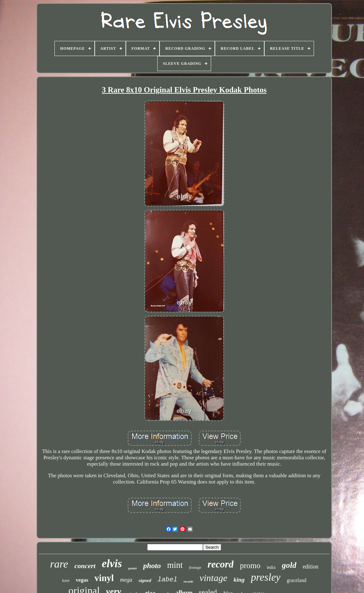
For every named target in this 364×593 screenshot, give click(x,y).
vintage (213, 578)
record (221, 564)
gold (289, 565)
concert (85, 566)
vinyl (104, 578)
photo (152, 566)
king (239, 580)
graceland (296, 580)
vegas (82, 580)
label (168, 580)
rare (59, 564)
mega (126, 580)
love (66, 581)
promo (250, 565)
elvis (112, 564)
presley (266, 577)
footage (195, 567)
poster (133, 568)
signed (145, 580)
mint (175, 565)
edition (311, 567)
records (189, 582)
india (271, 567)
